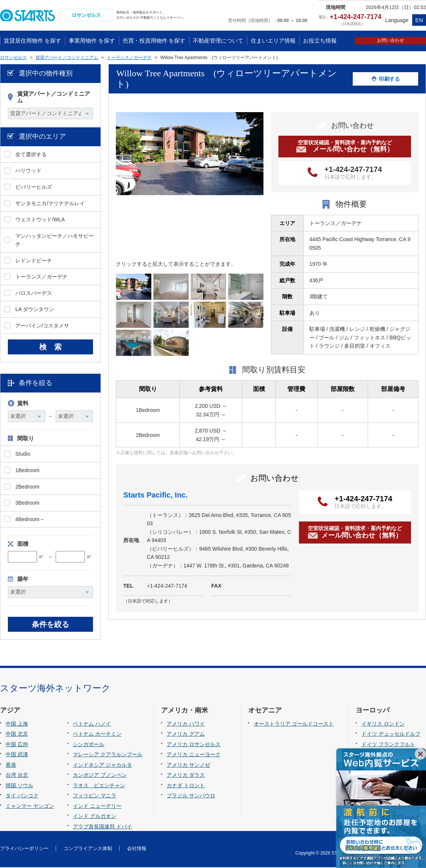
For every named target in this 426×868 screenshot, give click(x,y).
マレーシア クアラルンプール (108, 755)
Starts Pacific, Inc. (155, 496)
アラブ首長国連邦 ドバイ (102, 827)
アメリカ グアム (186, 735)
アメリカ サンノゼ (188, 766)
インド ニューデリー (97, 807)
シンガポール (89, 745)
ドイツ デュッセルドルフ (391, 735)
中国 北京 (17, 735)
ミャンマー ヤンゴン (30, 807)
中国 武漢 (17, 755)
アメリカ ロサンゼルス (194, 745)
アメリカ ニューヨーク (194, 755)
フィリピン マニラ (95, 797)
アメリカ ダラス (186, 776)
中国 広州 (17, 745)
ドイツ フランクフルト (388, 745)
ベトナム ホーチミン (97, 735)
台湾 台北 (17, 776)
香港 (11, 766)
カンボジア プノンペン (100, 776)
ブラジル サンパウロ (191, 797)
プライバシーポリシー (24, 849)
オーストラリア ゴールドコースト (294, 724)
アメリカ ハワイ (186, 724)
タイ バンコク (22, 797)
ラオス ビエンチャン (99, 786)
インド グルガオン (95, 817)
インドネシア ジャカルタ (102, 766)
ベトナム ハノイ (92, 724)
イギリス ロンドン (383, 724)
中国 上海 (17, 724)
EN (419, 20)
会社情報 (137, 849)
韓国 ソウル (19, 786)
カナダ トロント (186, 786)
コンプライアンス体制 (88, 849)
